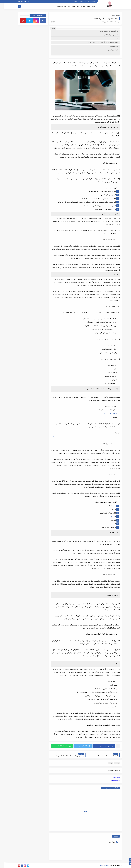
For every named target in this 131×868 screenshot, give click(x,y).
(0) (49, 22)
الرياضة (112, 39)
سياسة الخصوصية (78, 2)
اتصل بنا (71, 2)
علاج (109, 15)
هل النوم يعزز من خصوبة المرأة (105, 31)
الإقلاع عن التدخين (109, 50)
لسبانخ (109, 517)
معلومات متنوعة (58, 6)
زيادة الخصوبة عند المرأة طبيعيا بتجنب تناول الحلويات (98, 42)
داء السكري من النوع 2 (106, 413)
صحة (89, 6)
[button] (100, 746)
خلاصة (112, 54)
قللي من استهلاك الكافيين (107, 35)
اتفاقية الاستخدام (88, 2)
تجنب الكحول (110, 46)
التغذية (85, 6)
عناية (65, 6)
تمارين (69, 6)
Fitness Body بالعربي (110, 780)
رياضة (74, 6)
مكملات (79, 6)
